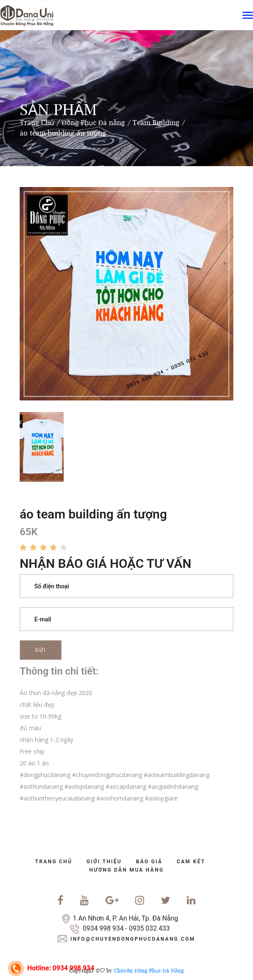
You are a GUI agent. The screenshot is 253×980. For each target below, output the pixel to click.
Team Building (156, 123)
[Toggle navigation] (248, 16)
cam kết (191, 862)
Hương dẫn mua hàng (126, 870)
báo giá (149, 862)
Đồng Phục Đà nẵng (93, 123)
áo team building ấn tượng (63, 133)
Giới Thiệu (104, 862)
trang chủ (54, 862)
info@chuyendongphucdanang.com (133, 939)
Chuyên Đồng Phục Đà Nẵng (149, 971)
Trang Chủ (37, 123)
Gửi (41, 650)
